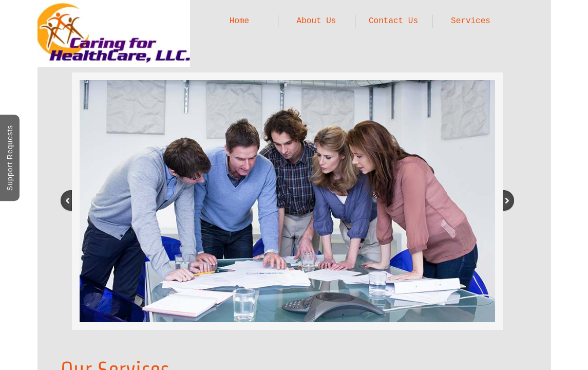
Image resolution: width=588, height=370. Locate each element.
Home (239, 21)
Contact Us (393, 21)
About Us (317, 21)
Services (471, 21)
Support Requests (10, 158)
